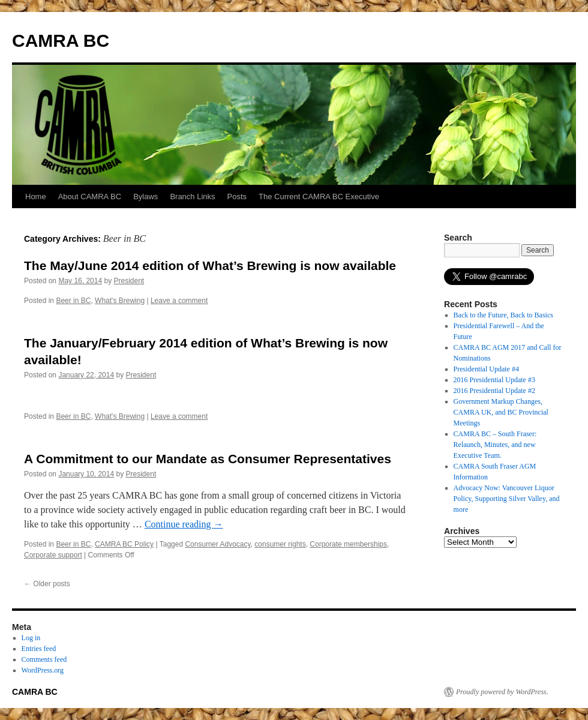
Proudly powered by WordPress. (502, 692)
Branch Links (192, 196)
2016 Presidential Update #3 (494, 380)
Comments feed (44, 659)
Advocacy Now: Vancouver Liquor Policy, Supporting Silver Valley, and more (507, 499)
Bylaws (145, 196)
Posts (237, 196)
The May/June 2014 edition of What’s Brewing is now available (210, 265)
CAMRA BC (61, 40)
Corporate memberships (348, 544)
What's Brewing (120, 301)
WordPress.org (43, 670)
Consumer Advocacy (217, 544)
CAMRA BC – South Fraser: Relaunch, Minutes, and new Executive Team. (495, 445)
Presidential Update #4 (486, 369)
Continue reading (184, 524)
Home (36, 196)
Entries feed (39, 649)
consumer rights (280, 544)
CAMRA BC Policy (124, 544)
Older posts (47, 584)
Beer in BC (73, 301)
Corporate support (53, 555)
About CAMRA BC (90, 196)
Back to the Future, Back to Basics (503, 315)
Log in (31, 638)
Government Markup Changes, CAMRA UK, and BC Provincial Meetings (501, 412)
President (129, 281)
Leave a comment (179, 301)
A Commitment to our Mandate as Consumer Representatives (208, 459)
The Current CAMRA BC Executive (319, 196)
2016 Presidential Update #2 (494, 391)
